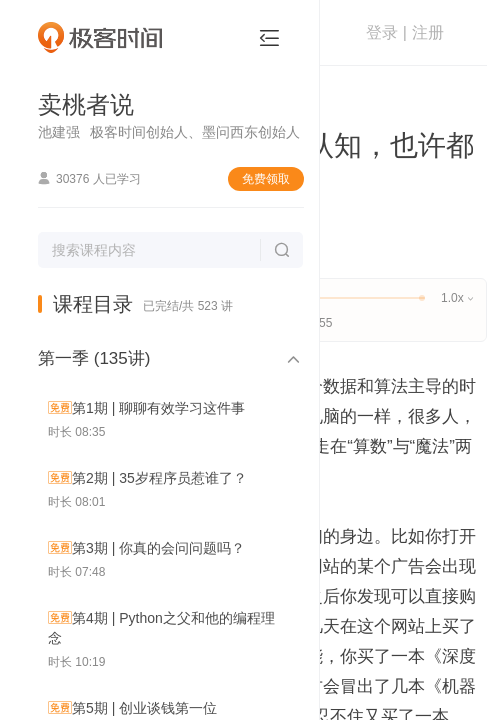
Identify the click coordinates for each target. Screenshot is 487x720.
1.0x (456, 298)
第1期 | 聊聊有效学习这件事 (158, 408)
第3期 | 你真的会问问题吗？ (158, 548)
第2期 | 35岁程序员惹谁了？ (159, 478)
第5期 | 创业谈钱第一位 (144, 708)
